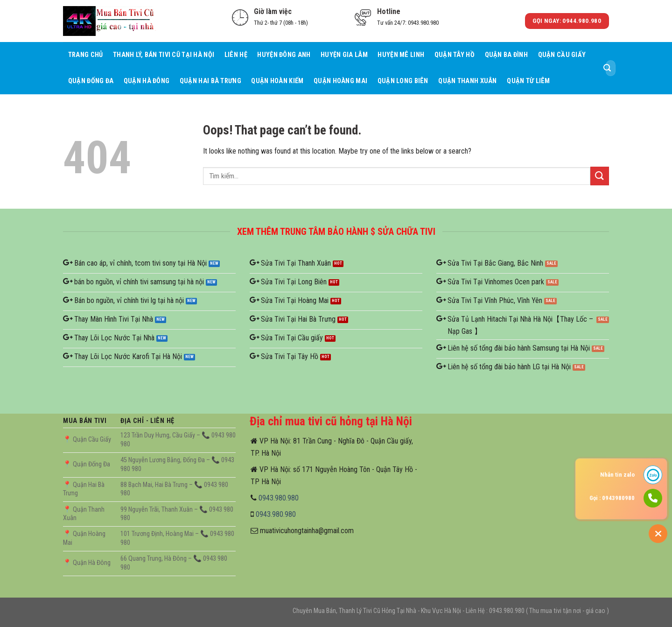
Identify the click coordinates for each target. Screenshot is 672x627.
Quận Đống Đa (91, 81)
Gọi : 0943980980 (612, 498)
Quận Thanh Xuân (467, 81)
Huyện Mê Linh (401, 55)
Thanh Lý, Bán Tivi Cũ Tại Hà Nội (164, 55)
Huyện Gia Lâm (344, 55)
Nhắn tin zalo (617, 475)
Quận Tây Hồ (455, 55)
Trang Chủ (86, 55)
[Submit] (607, 68)
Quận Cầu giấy (562, 55)
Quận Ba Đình (506, 55)
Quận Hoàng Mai (340, 81)
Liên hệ (236, 55)
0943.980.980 (279, 498)
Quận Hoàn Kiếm (277, 81)
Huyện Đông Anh (284, 55)
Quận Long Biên (403, 81)
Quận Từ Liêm (528, 81)
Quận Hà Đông (147, 81)
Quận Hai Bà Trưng (210, 81)
